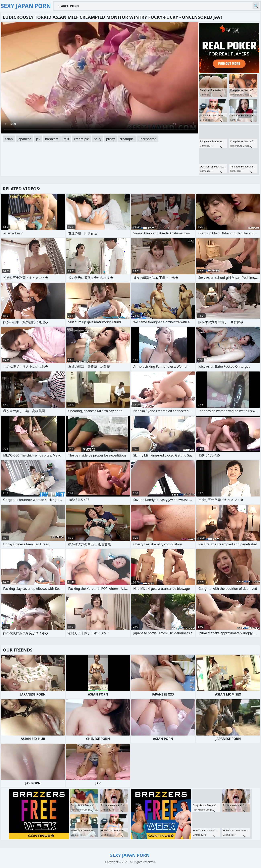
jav (38, 139)
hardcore (52, 139)
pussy (111, 139)
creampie (127, 139)
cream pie (82, 139)
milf (66, 139)
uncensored (147, 139)
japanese (24, 139)
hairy (98, 139)
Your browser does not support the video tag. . (100, 78)
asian (9, 139)
